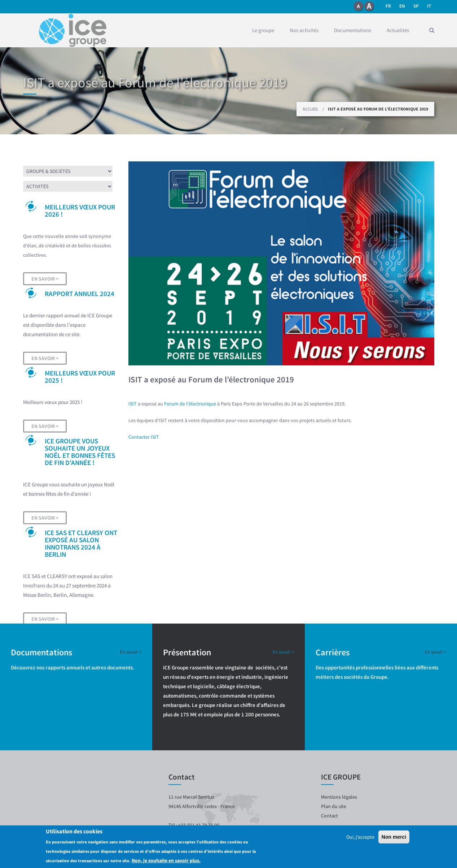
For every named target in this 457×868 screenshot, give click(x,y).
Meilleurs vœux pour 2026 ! (80, 211)
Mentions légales (339, 797)
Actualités (398, 30)
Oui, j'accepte (360, 837)
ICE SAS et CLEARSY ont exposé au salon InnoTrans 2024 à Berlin (81, 543)
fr (388, 6)
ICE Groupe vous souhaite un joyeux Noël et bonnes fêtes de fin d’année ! (80, 452)
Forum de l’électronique (190, 404)
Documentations (353, 30)
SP (416, 6)
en (402, 6)
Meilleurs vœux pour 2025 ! (80, 377)
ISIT (133, 404)
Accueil (311, 109)
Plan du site (334, 806)
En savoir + (45, 279)
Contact (329, 816)
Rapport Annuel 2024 (80, 294)
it (429, 6)
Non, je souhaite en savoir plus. (166, 860)
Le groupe (263, 30)
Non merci (394, 837)
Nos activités (304, 30)
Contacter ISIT (144, 437)
